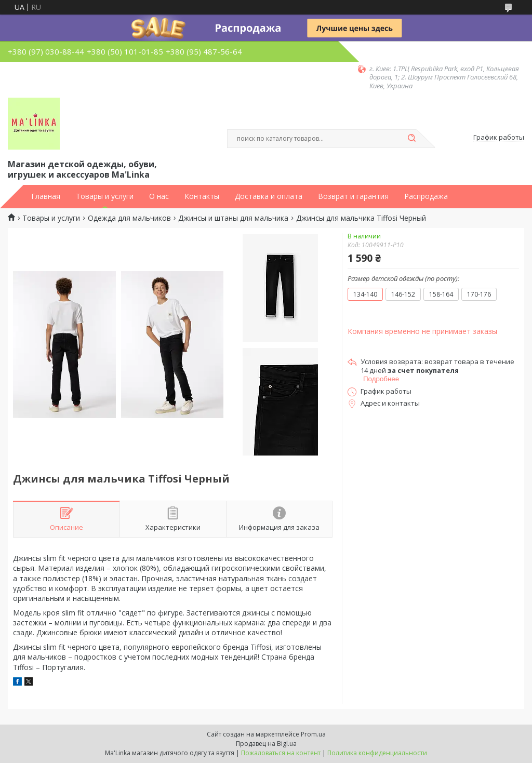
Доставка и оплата (269, 196)
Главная (46, 196)
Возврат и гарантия (353, 196)
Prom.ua (313, 734)
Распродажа (426, 196)
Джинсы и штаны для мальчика (233, 218)
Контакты (202, 196)
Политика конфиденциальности (377, 753)
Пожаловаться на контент (281, 753)
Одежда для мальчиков (129, 218)
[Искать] (411, 139)
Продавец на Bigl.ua (266, 744)
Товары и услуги (105, 196)
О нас (159, 196)
